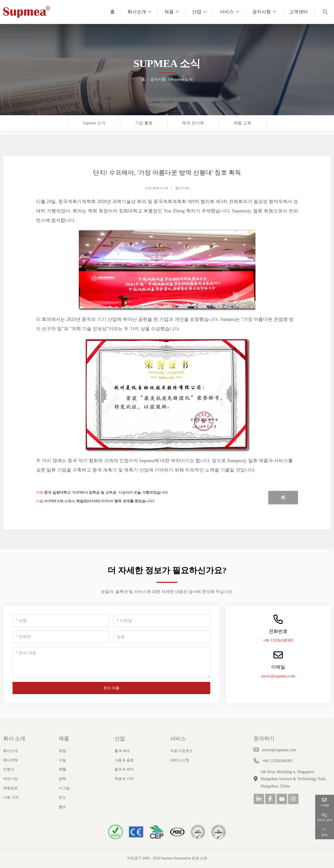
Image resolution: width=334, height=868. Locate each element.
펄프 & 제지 (124, 769)
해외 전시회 (193, 123)
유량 (62, 751)
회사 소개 (14, 738)
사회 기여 (11, 797)
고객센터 (299, 12)
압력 (62, 779)
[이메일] (162, 621)
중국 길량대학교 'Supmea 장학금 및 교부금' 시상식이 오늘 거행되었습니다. (106, 493)
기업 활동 (144, 123)
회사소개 (137, 12)
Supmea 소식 (94, 123)
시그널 (64, 788)
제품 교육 (242, 123)
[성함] (61, 621)
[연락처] (61, 637)
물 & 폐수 (122, 751)
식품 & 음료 (124, 760)
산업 (197, 12)
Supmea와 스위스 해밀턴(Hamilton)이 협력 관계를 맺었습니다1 (99, 501)
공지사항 (261, 12)
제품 (169, 12)
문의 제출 (111, 688)
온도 (62, 797)
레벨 (62, 769)
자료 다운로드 (182, 751)
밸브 (62, 807)
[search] (324, 12)
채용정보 (10, 788)
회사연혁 (10, 760)
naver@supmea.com (278, 676)
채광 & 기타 (124, 779)
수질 (62, 760)
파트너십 (10, 779)
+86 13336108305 (278, 640)
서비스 (227, 12)
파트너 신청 (180, 760)
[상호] (162, 637)
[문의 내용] (111, 662)
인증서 (9, 769)
